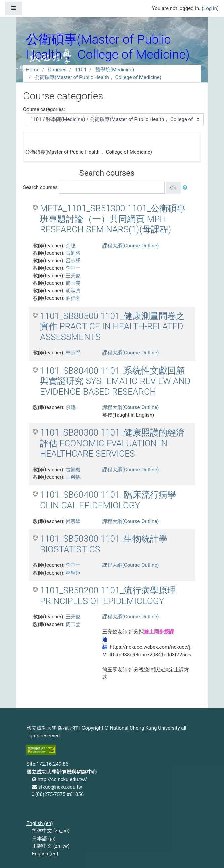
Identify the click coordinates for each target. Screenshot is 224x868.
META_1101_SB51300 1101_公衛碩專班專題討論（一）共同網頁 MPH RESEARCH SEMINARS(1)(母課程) (113, 219)
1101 (81, 70)
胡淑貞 (73, 291)
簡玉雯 (73, 283)
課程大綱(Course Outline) (130, 246)
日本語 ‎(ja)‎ (44, 839)
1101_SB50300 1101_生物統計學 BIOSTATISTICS (104, 544)
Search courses (40, 187)
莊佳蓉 (73, 298)
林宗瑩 (73, 353)
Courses (57, 70)
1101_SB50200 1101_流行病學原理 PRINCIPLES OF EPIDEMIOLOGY (108, 596)
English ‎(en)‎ (40, 823)
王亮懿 (73, 276)
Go (173, 188)
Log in (210, 8)
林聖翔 (73, 573)
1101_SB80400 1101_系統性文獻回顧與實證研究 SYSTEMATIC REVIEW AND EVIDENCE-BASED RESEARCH (115, 381)
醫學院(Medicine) (115, 70)
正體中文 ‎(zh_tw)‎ (51, 846)
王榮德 (73, 477)
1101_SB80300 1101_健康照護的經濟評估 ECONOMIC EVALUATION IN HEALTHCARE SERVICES (112, 443)
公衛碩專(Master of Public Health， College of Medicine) (98, 77)
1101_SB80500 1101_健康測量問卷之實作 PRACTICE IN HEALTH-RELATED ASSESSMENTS (112, 326)
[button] (186, 188)
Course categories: (44, 109)
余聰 (71, 246)
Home (33, 70)
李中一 (73, 268)
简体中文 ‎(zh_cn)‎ (51, 831)
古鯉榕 (73, 253)
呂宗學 (73, 261)
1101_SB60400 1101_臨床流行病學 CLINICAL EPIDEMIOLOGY (108, 500)
